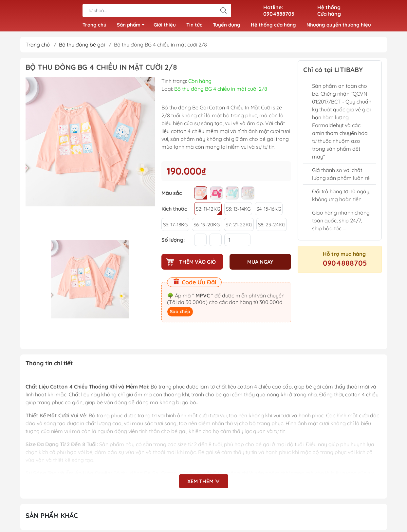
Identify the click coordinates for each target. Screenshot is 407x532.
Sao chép (180, 314)
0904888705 (345, 265)
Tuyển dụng (227, 26)
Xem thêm (204, 483)
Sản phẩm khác (52, 517)
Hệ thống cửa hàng (273, 26)
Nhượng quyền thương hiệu (339, 26)
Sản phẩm (133, 27)
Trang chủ (94, 26)
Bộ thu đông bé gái (82, 47)
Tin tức (194, 26)
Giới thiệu (165, 26)
